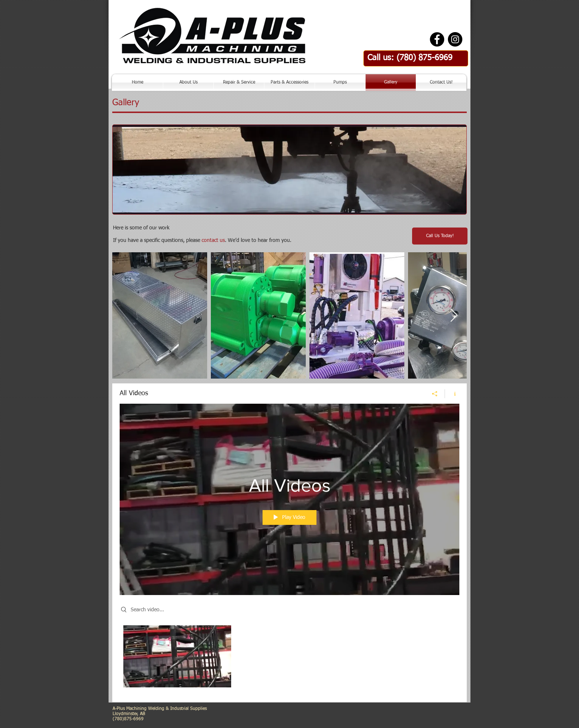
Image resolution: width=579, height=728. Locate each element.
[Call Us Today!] (440, 236)
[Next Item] (454, 316)
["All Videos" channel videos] (289, 658)
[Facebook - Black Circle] (437, 39)
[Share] (435, 394)
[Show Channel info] (452, 394)
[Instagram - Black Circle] (455, 39)
